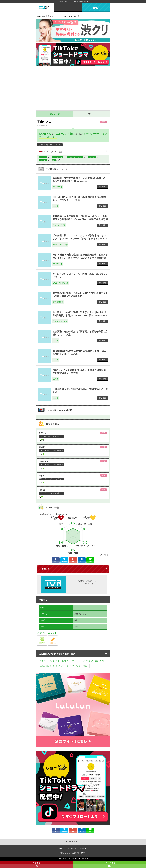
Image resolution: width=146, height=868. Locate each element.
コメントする (109, 865)
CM (68, 8)
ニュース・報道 (64, 134)
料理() (43, 661)
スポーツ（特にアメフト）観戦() (77, 666)
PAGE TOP (73, 842)
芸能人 (96, 8)
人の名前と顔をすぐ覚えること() (51, 666)
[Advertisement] (73, 89)
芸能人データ (55, 114)
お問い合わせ (65, 853)
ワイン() (76, 661)
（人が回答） (51, 152)
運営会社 (83, 848)
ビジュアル (45, 134)
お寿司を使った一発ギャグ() (93, 661)
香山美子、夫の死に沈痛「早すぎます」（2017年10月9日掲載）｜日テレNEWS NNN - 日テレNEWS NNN (80, 316)
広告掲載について (79, 853)
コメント (92, 114)
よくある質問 (73, 848)
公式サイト (47, 636)
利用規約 (62, 848)
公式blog (58, 636)
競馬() (65, 661)
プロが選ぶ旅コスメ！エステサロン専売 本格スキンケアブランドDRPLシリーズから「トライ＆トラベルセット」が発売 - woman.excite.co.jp (80, 239)
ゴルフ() (54, 661)
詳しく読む (103, 187)
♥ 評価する (45, 569)
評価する (36, 865)
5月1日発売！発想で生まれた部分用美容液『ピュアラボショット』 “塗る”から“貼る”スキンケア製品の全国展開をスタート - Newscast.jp (80, 258)
